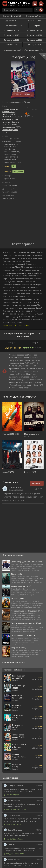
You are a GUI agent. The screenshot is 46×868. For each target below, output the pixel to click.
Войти (35, 4)
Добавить (37, 483)
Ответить (7, 500)
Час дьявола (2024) (14, 839)
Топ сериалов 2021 (11, 30)
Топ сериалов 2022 (35, 30)
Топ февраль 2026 (34, 45)
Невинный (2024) (12, 795)
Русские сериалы (31, 50)
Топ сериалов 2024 (35, 35)
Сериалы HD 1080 (34, 21)
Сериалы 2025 (8, 112)
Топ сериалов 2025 (12, 40)
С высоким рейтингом (35, 16)
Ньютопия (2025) (12, 824)
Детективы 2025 (9, 114)
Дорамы (37, 26)
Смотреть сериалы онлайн (12, 50)
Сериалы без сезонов (12, 117)
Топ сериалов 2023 (12, 35)
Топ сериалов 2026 (35, 40)
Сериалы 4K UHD (11, 21)
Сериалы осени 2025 (11, 127)
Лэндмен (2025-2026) (14, 854)
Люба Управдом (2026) (15, 810)
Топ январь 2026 (11, 45)
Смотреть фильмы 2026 (12, 16)
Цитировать (19, 500)
